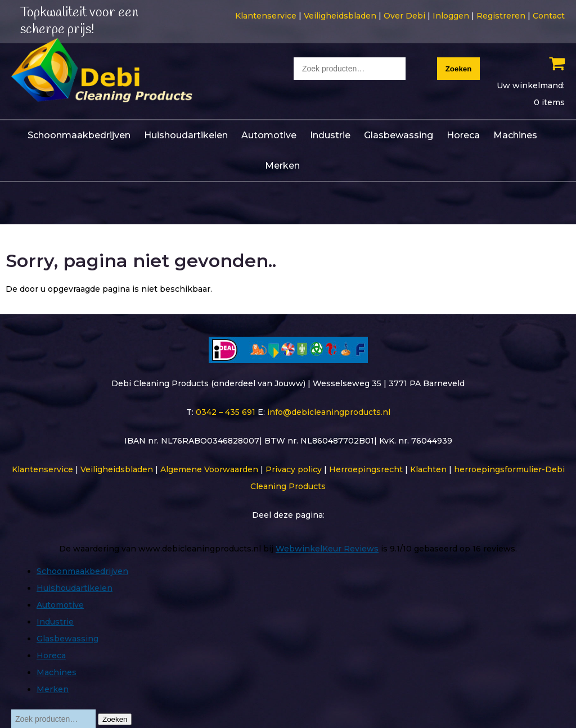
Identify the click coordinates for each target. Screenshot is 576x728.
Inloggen (451, 16)
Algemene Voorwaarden (209, 468)
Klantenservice (266, 16)
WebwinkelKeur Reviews (327, 548)
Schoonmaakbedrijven (79, 134)
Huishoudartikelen (186, 134)
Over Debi (404, 16)
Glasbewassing (399, 134)
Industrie (330, 134)
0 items (549, 102)
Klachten (428, 468)
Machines (515, 134)
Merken (282, 164)
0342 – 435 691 (226, 411)
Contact (549, 16)
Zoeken (459, 69)
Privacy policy (294, 468)
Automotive (269, 134)
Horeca (463, 134)
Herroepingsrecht (366, 468)
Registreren (501, 16)
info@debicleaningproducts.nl (329, 411)
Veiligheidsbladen (340, 16)
